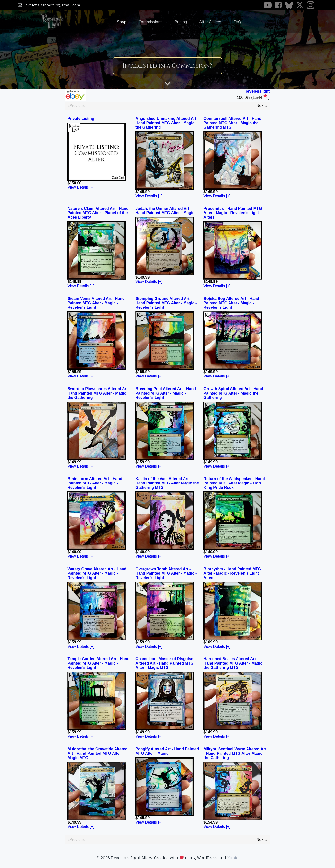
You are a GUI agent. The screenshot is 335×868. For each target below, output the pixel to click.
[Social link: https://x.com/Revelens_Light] (301, 5)
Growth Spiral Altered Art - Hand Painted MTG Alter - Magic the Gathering (233, 393)
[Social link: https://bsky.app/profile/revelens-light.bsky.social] (291, 5)
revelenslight (258, 91)
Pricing (181, 22)
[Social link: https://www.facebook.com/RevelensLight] (280, 5)
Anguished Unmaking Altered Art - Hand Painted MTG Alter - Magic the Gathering (167, 123)
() (253, 98)
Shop (122, 22)
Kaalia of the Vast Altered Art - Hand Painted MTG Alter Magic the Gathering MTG (167, 483)
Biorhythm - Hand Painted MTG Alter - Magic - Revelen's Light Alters (232, 573)
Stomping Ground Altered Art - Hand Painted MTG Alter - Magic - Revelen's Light (166, 303)
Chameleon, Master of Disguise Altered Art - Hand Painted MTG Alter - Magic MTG (164, 663)
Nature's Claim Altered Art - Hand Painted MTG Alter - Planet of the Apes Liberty (98, 213)
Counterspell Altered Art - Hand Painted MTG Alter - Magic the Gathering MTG (232, 123)
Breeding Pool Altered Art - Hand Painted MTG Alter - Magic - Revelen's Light (166, 393)
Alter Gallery (210, 22)
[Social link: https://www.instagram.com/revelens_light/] (312, 5)
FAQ (237, 22)
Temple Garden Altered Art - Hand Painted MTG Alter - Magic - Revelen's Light (98, 663)
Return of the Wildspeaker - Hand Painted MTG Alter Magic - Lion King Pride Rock (234, 483)
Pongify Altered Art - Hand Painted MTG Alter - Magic (167, 751)
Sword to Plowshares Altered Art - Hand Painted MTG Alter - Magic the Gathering (99, 393)
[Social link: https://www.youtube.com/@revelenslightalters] (269, 5)
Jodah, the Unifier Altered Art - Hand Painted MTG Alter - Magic (165, 211)
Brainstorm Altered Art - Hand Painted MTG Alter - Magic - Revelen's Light (95, 483)
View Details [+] (81, 187)
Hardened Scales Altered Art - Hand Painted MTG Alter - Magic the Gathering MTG (233, 663)
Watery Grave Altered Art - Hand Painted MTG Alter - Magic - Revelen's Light (97, 573)
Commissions (150, 22)
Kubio (233, 858)
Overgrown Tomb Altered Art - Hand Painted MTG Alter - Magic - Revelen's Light (166, 573)
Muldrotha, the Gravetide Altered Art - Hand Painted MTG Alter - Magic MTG (97, 753)
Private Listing (81, 118)
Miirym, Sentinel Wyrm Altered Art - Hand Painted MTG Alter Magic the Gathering (235, 753)
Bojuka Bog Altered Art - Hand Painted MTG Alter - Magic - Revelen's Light (231, 303)
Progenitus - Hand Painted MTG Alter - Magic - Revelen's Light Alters (233, 213)
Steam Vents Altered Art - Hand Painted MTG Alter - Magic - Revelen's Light (96, 303)
